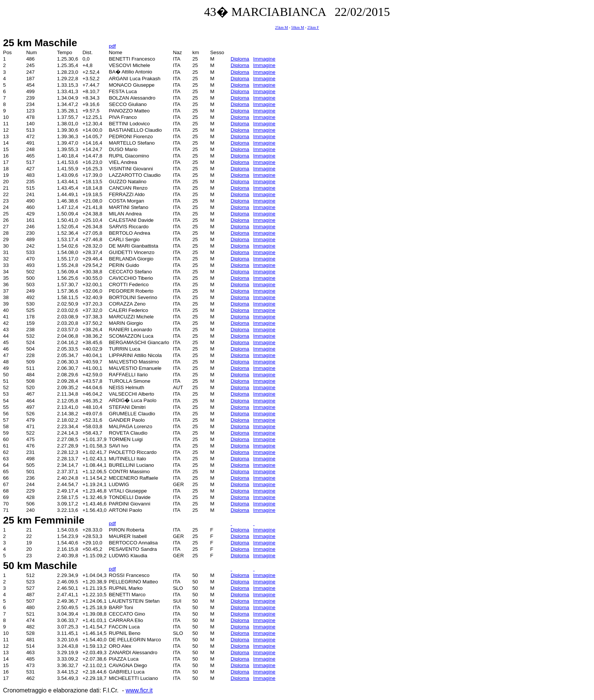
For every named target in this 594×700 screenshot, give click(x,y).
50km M (298, 27)
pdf (112, 46)
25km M (281, 27)
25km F (313, 27)
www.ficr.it (139, 690)
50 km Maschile (40, 566)
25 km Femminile (44, 520)
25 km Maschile (40, 43)
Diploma (240, 59)
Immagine (264, 59)
